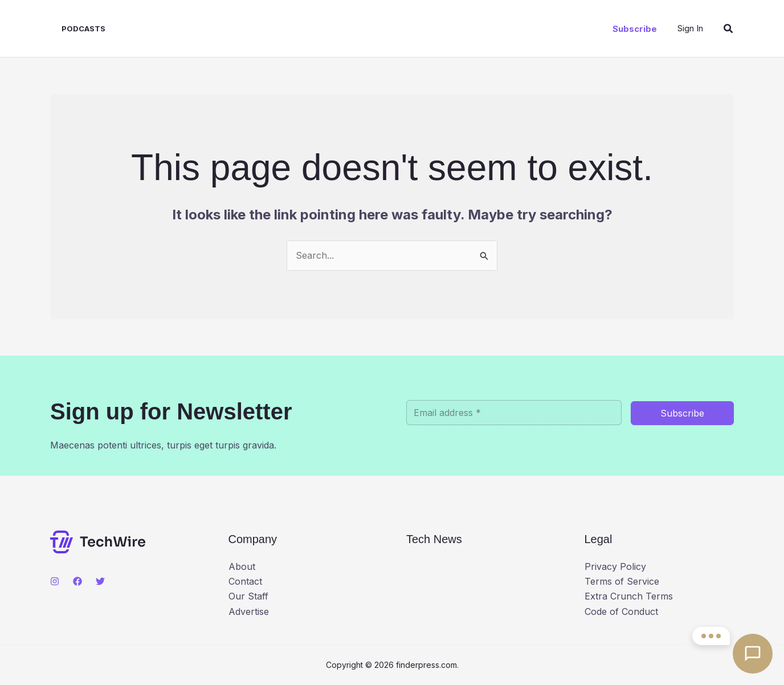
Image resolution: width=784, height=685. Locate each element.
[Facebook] (77, 581)
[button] (635, 29)
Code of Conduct (621, 611)
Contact (245, 581)
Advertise (249, 611)
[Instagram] (55, 581)
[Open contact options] (753, 654)
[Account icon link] (690, 28)
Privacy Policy (615, 566)
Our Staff (248, 596)
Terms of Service (622, 581)
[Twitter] (100, 581)
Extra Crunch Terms (629, 596)
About (242, 566)
